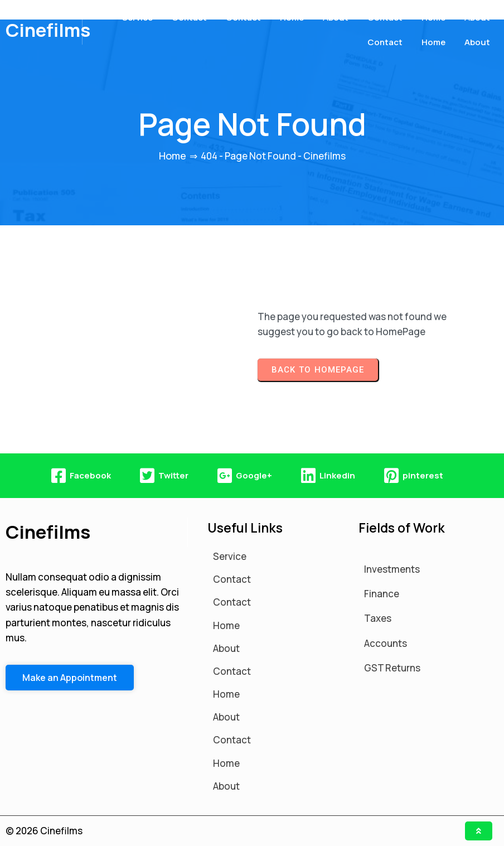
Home (173, 156)
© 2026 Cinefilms (44, 831)
